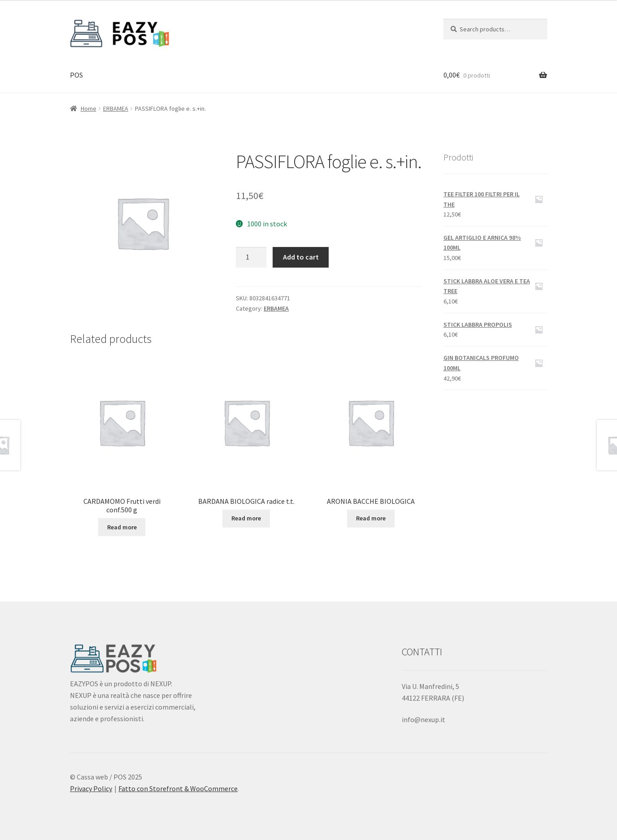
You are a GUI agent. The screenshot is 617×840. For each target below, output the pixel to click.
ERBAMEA (116, 108)
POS (76, 75)
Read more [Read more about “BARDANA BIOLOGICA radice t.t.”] (246, 518)
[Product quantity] (251, 257)
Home (89, 108)
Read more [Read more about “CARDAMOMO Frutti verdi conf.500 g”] (122, 527)
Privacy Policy (91, 788)
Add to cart (301, 257)
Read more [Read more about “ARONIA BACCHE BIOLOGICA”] (371, 518)
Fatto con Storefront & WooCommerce (178, 788)
